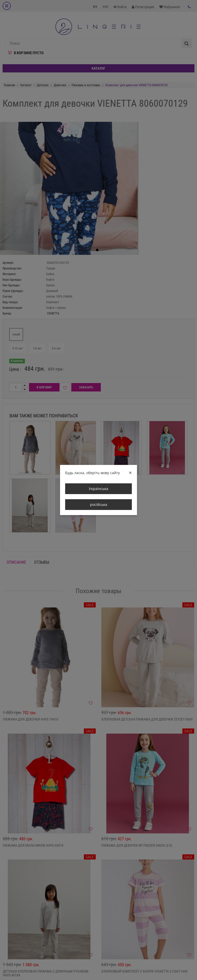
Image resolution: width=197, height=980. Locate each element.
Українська (98, 489)
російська (99, 504)
